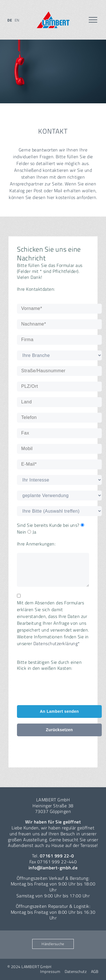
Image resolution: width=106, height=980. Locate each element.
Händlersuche (53, 944)
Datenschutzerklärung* (57, 643)
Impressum (50, 972)
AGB (95, 972)
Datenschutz (76, 972)
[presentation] (60, 688)
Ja (32, 532)
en (17, 20)
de (10, 20)
